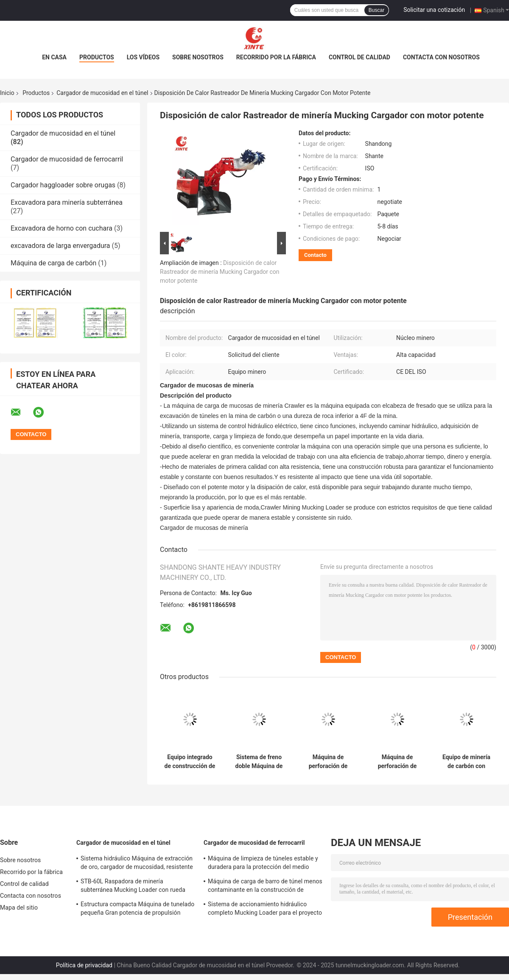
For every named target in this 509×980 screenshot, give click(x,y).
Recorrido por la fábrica (276, 57)
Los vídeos (143, 57)
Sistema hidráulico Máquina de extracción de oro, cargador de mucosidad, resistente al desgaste (137, 864)
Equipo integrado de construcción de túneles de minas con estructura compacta (190, 762)
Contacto (315, 255)
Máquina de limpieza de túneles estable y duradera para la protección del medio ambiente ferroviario (263, 864)
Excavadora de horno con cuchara (62, 228)
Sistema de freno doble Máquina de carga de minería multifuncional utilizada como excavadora (259, 762)
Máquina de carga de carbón (53, 263)
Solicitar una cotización (434, 10)
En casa (54, 57)
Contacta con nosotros (441, 57)
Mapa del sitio (19, 908)
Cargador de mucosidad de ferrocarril (67, 159)
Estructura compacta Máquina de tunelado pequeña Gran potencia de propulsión (137, 908)
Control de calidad (359, 57)
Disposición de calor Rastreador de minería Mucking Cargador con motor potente (220, 272)
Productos (97, 57)
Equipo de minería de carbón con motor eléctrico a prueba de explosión (466, 762)
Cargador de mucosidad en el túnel (102, 93)
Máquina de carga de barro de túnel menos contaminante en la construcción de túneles (265, 887)
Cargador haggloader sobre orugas (63, 185)
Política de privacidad (84, 965)
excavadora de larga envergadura (60, 246)
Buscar (376, 10)
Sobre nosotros (198, 57)
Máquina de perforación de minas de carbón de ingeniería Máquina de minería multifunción (328, 762)
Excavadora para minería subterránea (67, 202)
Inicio (7, 93)
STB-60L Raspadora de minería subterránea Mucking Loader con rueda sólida (133, 887)
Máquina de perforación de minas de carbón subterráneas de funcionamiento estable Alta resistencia (397, 762)
